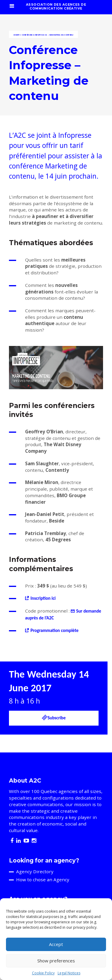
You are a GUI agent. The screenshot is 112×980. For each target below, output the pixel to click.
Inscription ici (43, 598)
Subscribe (54, 718)
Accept (56, 944)
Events (17, 35)
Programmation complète (55, 630)
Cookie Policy (43, 973)
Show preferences (56, 961)
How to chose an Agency (43, 879)
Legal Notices (69, 973)
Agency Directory (35, 871)
